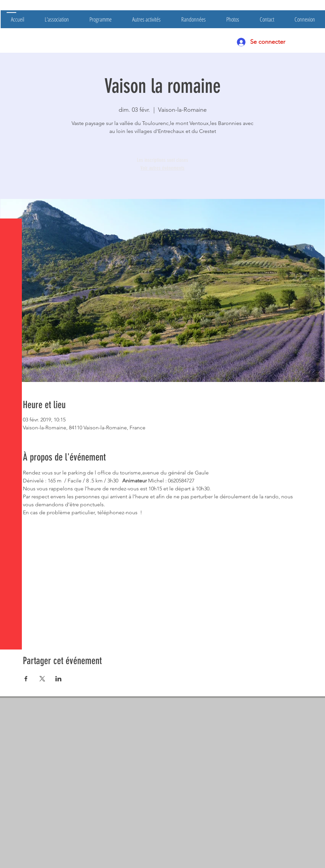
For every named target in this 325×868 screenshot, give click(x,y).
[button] (11, 10)
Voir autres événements (162, 168)
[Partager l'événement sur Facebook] (26, 679)
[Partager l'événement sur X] (42, 679)
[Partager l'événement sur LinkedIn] (58, 679)
